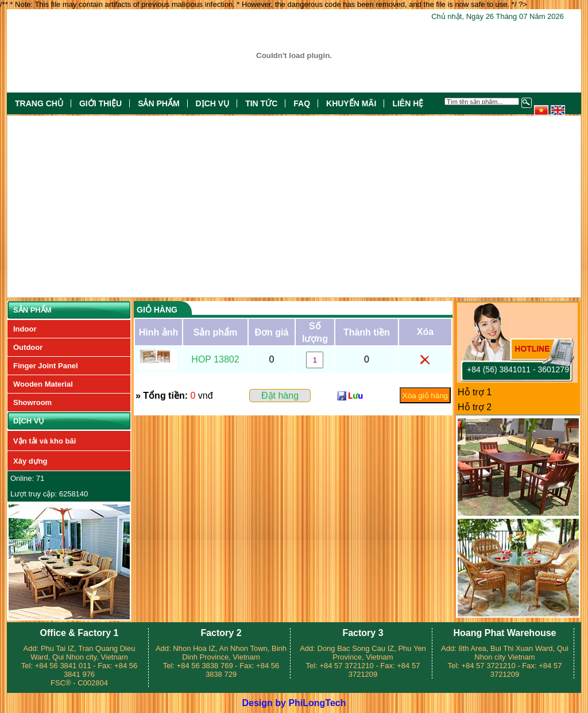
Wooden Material (43, 384)
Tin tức (261, 103)
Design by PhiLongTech (294, 703)
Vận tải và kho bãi (45, 441)
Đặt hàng (280, 396)
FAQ (302, 103)
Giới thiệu (100, 103)
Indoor (25, 329)
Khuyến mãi (351, 103)
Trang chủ (39, 103)
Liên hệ (408, 103)
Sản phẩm (158, 103)
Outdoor (28, 347)
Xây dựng (30, 461)
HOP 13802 (215, 359)
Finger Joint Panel (46, 366)
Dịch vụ (213, 103)
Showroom (32, 402)
